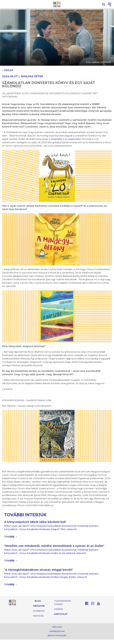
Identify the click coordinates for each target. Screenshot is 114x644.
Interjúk (39, 611)
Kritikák (39, 616)
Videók (58, 609)
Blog (38, 601)
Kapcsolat (61, 614)
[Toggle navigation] (109, 5)
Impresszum (57, 631)
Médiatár (39, 606)
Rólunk (57, 627)
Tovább (11, 537)
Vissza (7, 70)
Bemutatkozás (57, 635)
